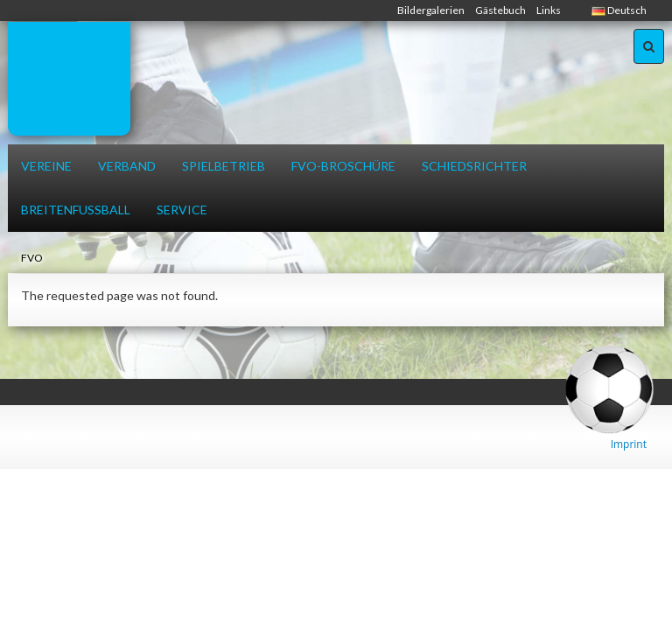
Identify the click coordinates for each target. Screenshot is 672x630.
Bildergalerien (431, 10)
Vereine (46, 166)
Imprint (629, 444)
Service (182, 210)
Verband (127, 166)
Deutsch (619, 10)
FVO (32, 258)
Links (549, 10)
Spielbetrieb (224, 166)
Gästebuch (500, 10)
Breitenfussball (76, 210)
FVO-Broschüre (343, 166)
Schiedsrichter (474, 166)
